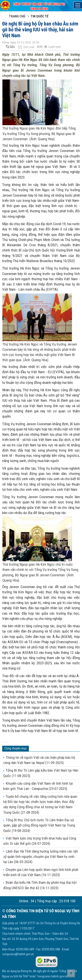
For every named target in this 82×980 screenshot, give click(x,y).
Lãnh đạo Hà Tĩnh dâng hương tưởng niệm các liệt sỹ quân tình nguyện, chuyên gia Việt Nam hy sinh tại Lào (41, 857)
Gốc (10, 47)
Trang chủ (17, 16)
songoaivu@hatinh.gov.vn (18, 954)
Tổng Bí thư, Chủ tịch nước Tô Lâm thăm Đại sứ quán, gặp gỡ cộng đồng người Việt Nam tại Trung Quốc (39, 825)
